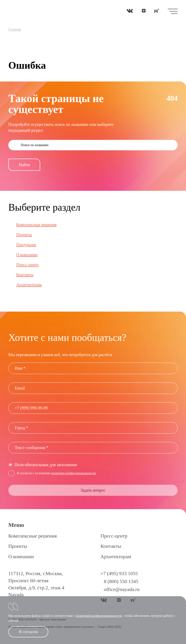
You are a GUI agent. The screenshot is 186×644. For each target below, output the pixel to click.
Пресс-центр (27, 265)
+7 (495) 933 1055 (119, 573)
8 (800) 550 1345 (121, 581)
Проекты (24, 235)
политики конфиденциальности (73, 473)
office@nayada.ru (122, 589)
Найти (24, 165)
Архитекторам (29, 285)
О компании (27, 255)
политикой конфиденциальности (99, 616)
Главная (15, 29)
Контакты (25, 275)
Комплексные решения (36, 225)
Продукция (26, 245)
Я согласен (28, 632)
